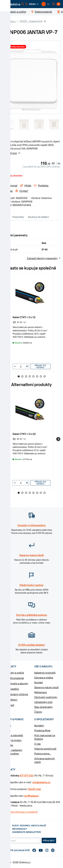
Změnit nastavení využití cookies (12, 752)
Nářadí (10, 705)
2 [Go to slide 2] (22, 376)
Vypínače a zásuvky (17, 683)
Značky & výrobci (12, 740)
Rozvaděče (13, 689)
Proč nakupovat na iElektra (45, 737)
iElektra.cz (11, 21)
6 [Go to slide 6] (37, 376)
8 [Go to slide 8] (45, 376)
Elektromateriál (15, 678)
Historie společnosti (45, 749)
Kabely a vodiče (15, 673)
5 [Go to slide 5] (33, 376)
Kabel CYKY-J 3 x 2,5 (24, 434)
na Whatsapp (31, 796)
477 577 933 (26, 775)
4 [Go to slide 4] (30, 376)
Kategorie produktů (45, 673)
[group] (32, 323)
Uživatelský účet (43, 702)
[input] (21, 366)
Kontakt (39, 682)
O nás (37, 744)
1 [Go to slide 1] (19, 376)
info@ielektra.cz (41, 782)
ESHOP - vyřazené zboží (31, 21)
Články (38, 712)
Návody (7, 725)
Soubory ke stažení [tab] (38, 217)
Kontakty (39, 725)
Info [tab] (7, 217)
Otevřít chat (34, 789)
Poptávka (8, 745)
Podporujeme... (43, 754)
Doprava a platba (44, 678)
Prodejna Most (42, 730)
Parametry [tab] (18, 217)
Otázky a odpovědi (13, 735)
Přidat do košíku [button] (40, 366)
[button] (32, 4)
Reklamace (41, 692)
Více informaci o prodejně (23, 812)
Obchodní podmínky (46, 697)
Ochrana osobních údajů (45, 760)
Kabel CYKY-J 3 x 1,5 (24, 317)
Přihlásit (49, 840)
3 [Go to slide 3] (26, 376)
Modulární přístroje (17, 694)
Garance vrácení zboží (46, 687)
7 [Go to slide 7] (41, 376)
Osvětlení (12, 700)
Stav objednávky (43, 707)
